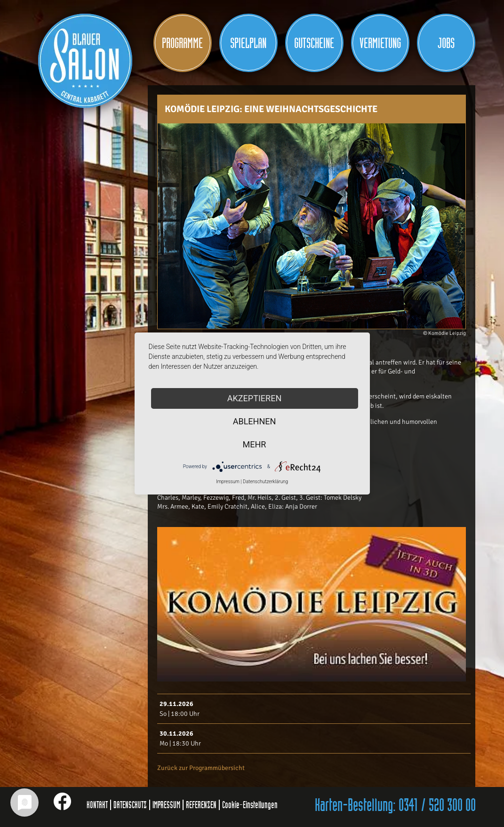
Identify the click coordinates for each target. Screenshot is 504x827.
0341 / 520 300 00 (437, 806)
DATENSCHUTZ (130, 805)
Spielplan (248, 43)
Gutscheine (314, 43)
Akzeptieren (254, 398)
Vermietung (380, 43)
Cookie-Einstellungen (250, 805)
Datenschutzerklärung (265, 482)
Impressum (228, 482)
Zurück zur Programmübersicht (201, 768)
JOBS (446, 43)
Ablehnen (255, 421)
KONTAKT (97, 805)
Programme (182, 43)
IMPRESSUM (166, 805)
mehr (255, 444)
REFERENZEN (201, 805)
